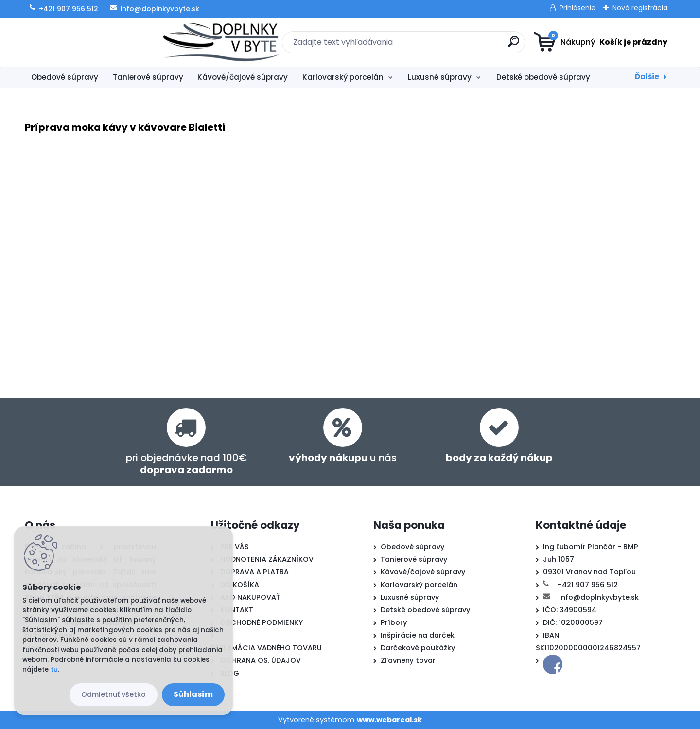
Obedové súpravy (65, 77)
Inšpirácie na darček (418, 635)
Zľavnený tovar (408, 660)
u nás (343, 458)
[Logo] (84, 42)
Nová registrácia (640, 8)
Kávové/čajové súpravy (243, 77)
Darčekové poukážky (418, 648)
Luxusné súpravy (440, 77)
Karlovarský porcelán (343, 77)
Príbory (394, 622)
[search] (445, 45)
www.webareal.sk (389, 720)
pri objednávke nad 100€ (186, 464)
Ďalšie (647, 77)
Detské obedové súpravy (543, 77)
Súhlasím (193, 694)
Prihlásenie (577, 8)
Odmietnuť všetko (114, 694)
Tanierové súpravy (148, 77)
